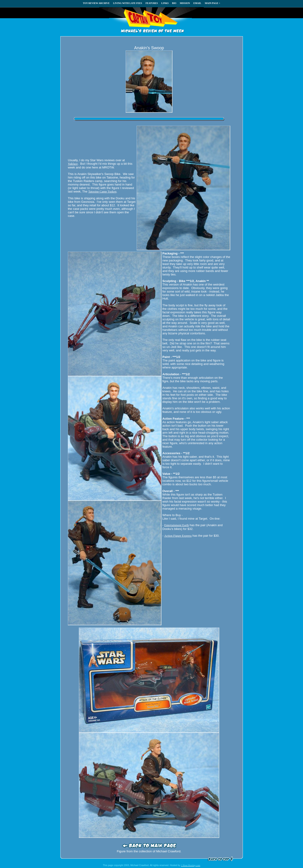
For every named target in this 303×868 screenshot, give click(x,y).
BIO (174, 3)
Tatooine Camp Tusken (102, 191)
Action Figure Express (178, 536)
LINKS (165, 3)
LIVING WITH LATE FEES (128, 3)
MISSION (185, 3)
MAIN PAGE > (212, 3)
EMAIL (197, 3)
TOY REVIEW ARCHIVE (96, 3)
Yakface (73, 164)
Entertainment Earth (177, 525)
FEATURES (152, 3)
